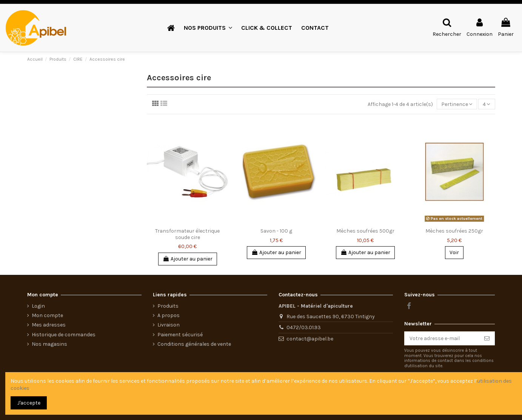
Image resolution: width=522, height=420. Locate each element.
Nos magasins (49, 344)
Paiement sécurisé (180, 335)
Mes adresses (49, 325)
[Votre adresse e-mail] (442, 339)
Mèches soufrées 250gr (454, 231)
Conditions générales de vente (194, 344)
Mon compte (47, 315)
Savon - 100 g (276, 231)
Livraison (169, 325)
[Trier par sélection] (457, 104)
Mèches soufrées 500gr (365, 231)
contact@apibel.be (310, 339)
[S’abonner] (487, 339)
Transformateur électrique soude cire (187, 234)
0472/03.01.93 (304, 327)
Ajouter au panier (188, 259)
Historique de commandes (64, 335)
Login (38, 306)
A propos (169, 315)
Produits (168, 306)
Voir (454, 252)
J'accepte (29, 403)
